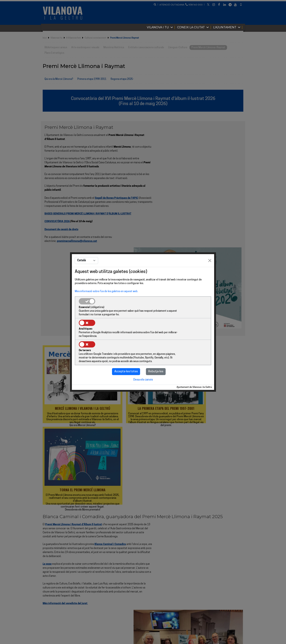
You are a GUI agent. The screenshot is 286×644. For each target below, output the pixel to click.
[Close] (210, 272)
